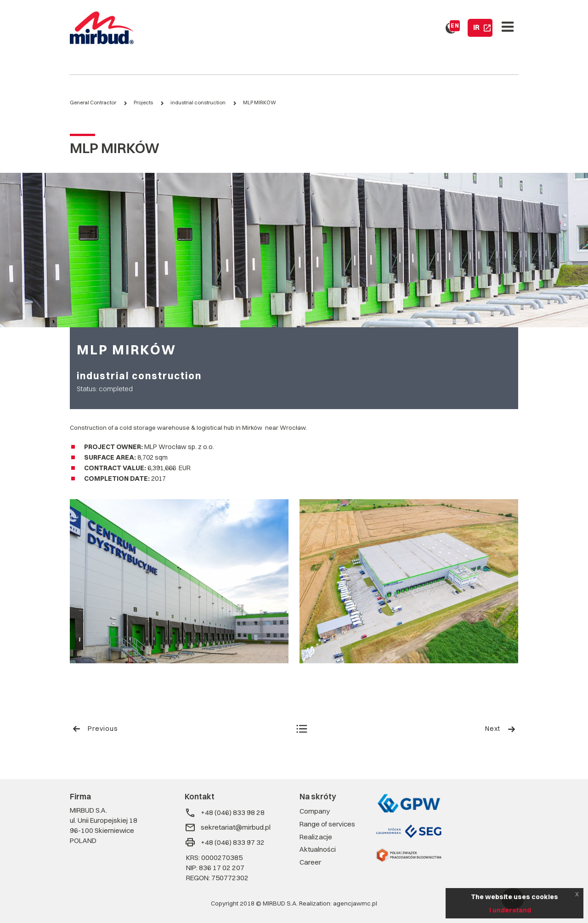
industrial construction (198, 103)
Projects (143, 103)
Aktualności (318, 849)
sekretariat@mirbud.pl (228, 828)
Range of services (327, 824)
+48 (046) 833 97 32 (225, 842)
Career (310, 862)
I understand (510, 910)
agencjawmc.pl (355, 903)
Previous (95, 729)
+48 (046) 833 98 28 (225, 813)
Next (500, 729)
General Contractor (93, 103)
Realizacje (316, 837)
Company (315, 811)
